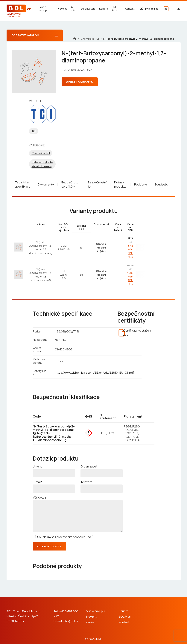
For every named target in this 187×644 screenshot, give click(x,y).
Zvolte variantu (80, 82)
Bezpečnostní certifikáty (71, 184)
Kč (166, 9)
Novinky (62, 9)
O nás (73, 9)
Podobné (141, 184)
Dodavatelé (88, 9)
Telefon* (86, 482)
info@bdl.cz (71, 621)
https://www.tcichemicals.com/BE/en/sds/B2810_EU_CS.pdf (94, 373)
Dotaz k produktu (120, 184)
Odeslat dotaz (50, 546)
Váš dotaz (39, 497)
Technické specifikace (23, 184)
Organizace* (89, 466)
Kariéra (104, 9)
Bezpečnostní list (97, 184)
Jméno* (38, 466)
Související (161, 184)
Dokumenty (46, 184)
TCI (34, 131)
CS (178, 9)
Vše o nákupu (44, 9)
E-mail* (38, 482)
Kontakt (130, 9)
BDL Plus (114, 9)
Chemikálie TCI (90, 39)
